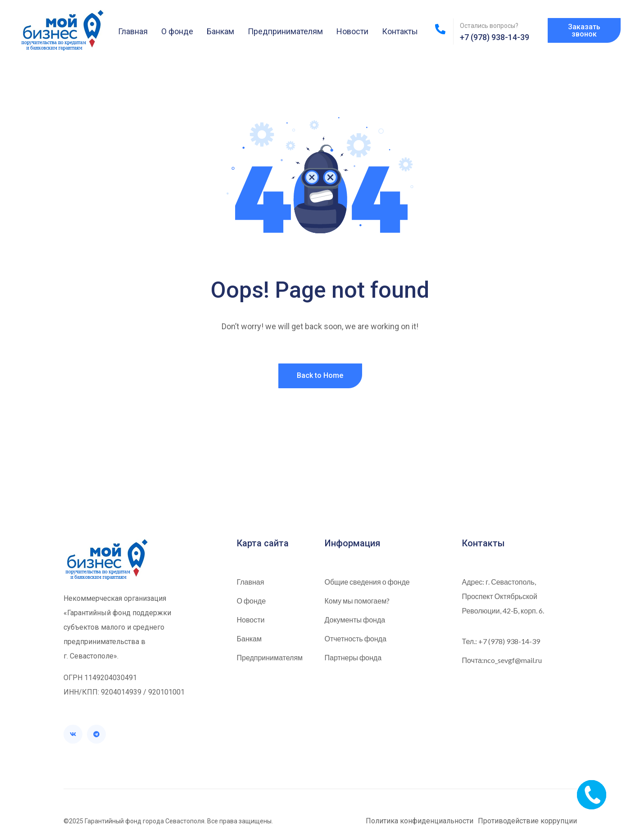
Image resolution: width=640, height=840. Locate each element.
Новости (352, 31)
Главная (133, 31)
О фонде (177, 31)
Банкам (220, 31)
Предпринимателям (285, 31)
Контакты (400, 31)
